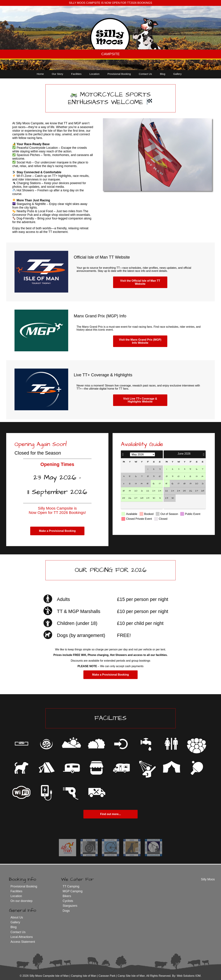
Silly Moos (208, 879)
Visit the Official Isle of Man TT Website (140, 282)
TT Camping (71, 886)
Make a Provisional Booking (57, 531)
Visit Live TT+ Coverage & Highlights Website (140, 400)
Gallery (177, 74)
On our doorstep (21, 901)
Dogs (66, 911)
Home (40, 74)
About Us (17, 917)
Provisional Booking (119, 74)
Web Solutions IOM (189, 976)
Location (94, 74)
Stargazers (70, 906)
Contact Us (145, 74)
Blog (163, 74)
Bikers (67, 896)
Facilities (76, 74)
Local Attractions (22, 937)
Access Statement (23, 942)
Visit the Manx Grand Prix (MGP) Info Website (140, 341)
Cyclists (68, 901)
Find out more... (110, 814)
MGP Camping (73, 891)
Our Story (57, 74)
